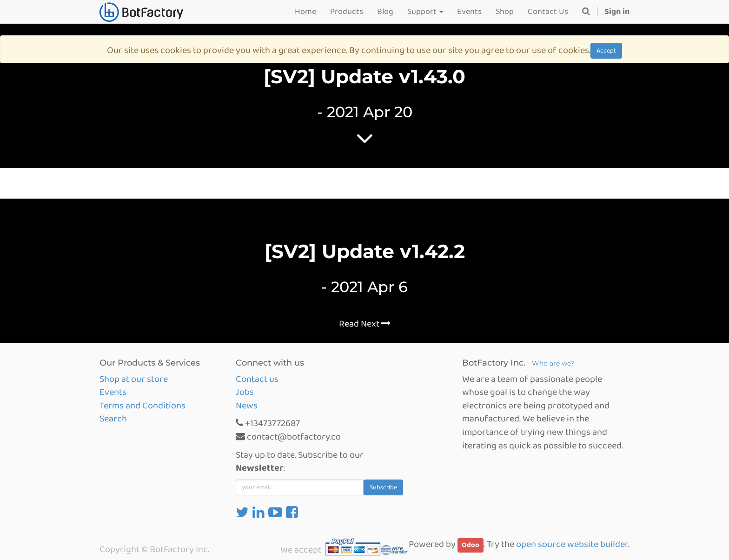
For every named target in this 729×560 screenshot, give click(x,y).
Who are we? (553, 363)
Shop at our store (134, 379)
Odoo (471, 545)
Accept (606, 51)
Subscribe (383, 487)
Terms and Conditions (142, 406)
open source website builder (572, 544)
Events (113, 392)
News (247, 406)
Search (113, 419)
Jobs (245, 392)
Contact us (257, 379)
